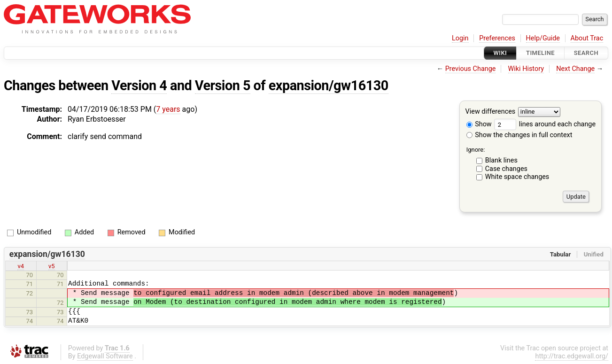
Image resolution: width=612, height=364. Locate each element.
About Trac (587, 38)
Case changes (506, 169)
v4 (21, 266)
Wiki (500, 53)
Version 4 (139, 85)
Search (586, 53)
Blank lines (501, 160)
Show (479, 124)
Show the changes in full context (519, 135)
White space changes (517, 177)
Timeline (540, 53)
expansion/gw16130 (329, 85)
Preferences (497, 38)
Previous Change (471, 69)
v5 (52, 266)
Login (460, 38)
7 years (168, 109)
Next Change (575, 69)
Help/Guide (543, 38)
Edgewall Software (105, 356)
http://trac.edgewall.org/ (572, 356)
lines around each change (545, 124)
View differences (491, 112)
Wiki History (526, 69)
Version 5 (223, 85)
